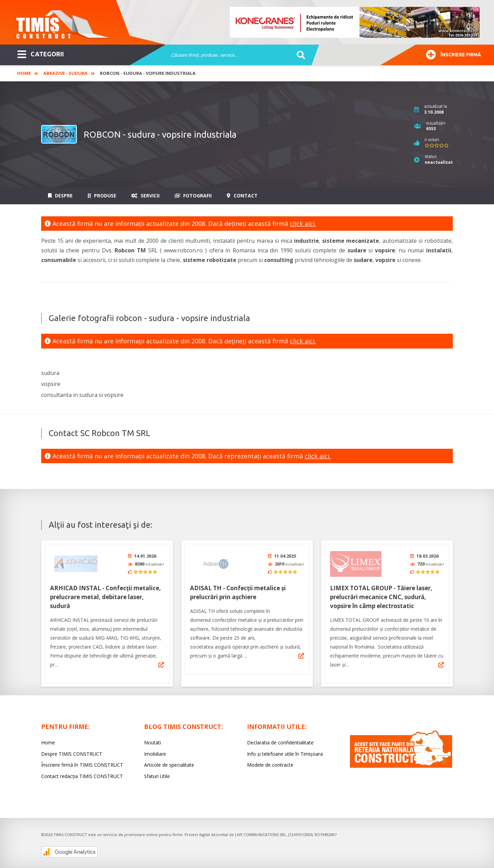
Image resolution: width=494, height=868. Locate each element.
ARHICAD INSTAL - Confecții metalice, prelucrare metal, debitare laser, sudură (105, 595)
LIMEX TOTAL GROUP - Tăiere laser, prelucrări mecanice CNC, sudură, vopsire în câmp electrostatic (381, 595)
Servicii (145, 196)
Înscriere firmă (454, 54)
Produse (102, 196)
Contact (242, 196)
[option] (355, 22)
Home (24, 73)
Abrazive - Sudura (65, 73)
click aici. (303, 224)
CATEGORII (41, 54)
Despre (60, 196)
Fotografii (193, 196)
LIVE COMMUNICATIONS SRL (261, 832)
